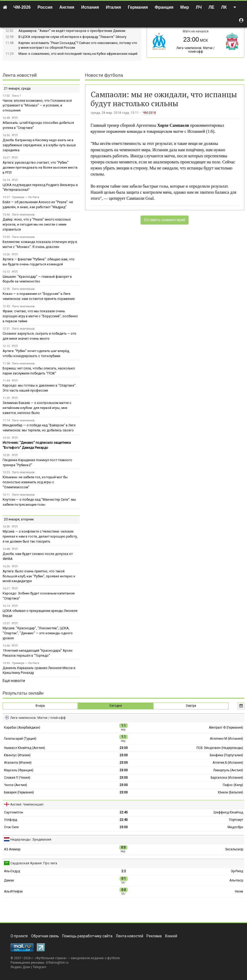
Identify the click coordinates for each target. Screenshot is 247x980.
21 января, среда (17, 88)
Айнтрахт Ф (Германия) (226, 728)
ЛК (224, 7)
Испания (90, 7)
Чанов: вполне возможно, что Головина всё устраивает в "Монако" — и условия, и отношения (37, 106)
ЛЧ (199, 7)
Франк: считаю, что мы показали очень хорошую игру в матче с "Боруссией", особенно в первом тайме (40, 316)
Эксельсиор (234, 849)
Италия (113, 7)
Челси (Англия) (16, 785)
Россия (45, 7)
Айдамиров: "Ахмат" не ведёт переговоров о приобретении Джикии (72, 31)
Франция (164, 7)
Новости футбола (104, 75)
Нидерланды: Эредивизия (31, 839)
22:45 (124, 812)
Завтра (191, 706)
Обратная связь (45, 936)
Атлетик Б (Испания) (228, 763)
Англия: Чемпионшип (27, 804)
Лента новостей (20, 75)
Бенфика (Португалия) (226, 755)
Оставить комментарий (165, 220)
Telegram (39, 967)
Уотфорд (11, 820)
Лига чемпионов (23, 215)
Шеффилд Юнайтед (228, 812)
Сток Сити (11, 827)
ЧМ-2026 (22, 7)
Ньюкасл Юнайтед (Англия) (24, 748)
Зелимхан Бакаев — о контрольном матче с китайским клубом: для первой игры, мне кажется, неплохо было (37, 408)
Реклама (154, 936)
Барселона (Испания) (227, 778)
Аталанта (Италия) (18, 763)
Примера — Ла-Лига (26, 197)
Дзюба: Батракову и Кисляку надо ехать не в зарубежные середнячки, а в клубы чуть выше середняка (39, 145)
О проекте (19, 936)
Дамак (9, 880)
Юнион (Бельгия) (231, 792)
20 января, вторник (19, 519)
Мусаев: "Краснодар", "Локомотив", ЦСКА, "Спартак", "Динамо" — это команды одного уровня (38, 633)
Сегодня (116, 706)
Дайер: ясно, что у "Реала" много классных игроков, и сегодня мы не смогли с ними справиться (37, 224)
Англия (67, 7)
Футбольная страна (51, 958)
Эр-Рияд (237, 871)
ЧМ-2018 (149, 113)
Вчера (40, 706)
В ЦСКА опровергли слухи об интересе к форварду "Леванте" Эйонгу (72, 37)
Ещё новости (14, 681)
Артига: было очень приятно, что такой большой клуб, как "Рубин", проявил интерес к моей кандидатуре (39, 576)
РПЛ (15, 118)
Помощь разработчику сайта (87, 936)
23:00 (124, 748)
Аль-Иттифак (13, 891)
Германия (138, 7)
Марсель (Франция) (19, 770)
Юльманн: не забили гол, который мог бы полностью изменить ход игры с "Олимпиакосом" (35, 482)
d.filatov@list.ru (57, 963)
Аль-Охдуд (12, 871)
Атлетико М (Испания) (226, 739)
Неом (239, 891)
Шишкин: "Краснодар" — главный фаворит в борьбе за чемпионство (37, 279)
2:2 (124, 871)
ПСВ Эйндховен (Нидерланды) (220, 748)
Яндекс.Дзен (20, 967)
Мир (185, 7)
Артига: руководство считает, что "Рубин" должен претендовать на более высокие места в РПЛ (40, 167)
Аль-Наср (236, 880)
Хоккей (171, 936)
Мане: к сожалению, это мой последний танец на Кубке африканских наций (78, 54)
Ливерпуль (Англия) (228, 770)
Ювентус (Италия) (17, 755)
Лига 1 (16, 96)
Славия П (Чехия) (17, 778)
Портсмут (236, 820)
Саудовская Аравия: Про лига (34, 863)
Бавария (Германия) (19, 792)
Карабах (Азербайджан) (22, 728)
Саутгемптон (14, 812)
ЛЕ (211, 7)
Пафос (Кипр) (233, 785)
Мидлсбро (235, 827)
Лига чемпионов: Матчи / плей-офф (196, 50)
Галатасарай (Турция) (20, 739)
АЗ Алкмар (12, 849)
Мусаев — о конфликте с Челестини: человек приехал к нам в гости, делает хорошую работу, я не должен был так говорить (40, 536)
